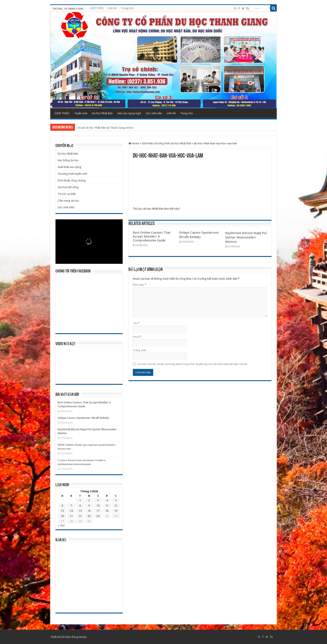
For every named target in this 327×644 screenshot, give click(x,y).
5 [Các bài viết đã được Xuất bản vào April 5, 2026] (116, 500)
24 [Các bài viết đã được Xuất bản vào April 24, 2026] (98, 516)
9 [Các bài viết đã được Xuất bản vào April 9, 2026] (89, 506)
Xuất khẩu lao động (69, 167)
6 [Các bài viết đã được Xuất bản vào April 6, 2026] (62, 506)
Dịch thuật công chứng (72, 180)
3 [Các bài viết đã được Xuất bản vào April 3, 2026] (98, 500)
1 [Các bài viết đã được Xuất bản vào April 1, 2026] (80, 500)
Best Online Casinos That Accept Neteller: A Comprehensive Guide (152, 236)
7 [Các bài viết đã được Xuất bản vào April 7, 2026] (71, 506)
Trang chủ (127, 8)
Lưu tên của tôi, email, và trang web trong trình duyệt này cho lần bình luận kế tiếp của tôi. (192, 364)
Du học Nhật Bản (102, 113)
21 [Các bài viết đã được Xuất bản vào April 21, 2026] (71, 516)
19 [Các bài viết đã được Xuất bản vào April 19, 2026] (116, 511)
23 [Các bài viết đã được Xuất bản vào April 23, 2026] (89, 516)
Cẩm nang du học (68, 201)
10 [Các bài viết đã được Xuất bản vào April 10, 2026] (98, 506)
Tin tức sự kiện (67, 194)
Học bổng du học (68, 160)
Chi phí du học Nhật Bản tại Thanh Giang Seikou (105, 128)
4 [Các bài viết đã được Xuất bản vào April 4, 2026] (107, 500)
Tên (136, 323)
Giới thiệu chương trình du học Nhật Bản (166, 143)
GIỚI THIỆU (97, 8)
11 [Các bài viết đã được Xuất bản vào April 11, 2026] (107, 506)
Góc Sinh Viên (66, 207)
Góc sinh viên (154, 113)
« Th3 (61, 526)
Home (134, 143)
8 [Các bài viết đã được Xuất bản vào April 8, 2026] (80, 506)
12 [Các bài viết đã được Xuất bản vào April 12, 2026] (116, 506)
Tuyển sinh (81, 113)
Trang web (140, 350)
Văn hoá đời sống (68, 187)
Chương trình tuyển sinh (72, 174)
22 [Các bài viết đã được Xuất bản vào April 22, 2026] (80, 516)
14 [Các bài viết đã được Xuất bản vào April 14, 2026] (71, 511)
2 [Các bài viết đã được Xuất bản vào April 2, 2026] (89, 500)
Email (137, 337)
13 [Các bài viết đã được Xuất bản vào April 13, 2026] (62, 511)
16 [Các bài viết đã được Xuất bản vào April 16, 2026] (89, 511)
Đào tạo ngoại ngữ (129, 113)
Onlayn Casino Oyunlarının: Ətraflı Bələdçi (83, 418)
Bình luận (140, 285)
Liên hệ (112, 8)
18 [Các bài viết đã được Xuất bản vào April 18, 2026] (107, 511)
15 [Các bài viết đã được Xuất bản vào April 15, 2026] (80, 511)
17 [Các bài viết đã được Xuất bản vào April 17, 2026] (98, 511)
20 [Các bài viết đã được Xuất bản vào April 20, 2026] (62, 516)
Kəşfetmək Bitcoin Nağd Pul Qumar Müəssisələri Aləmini (246, 237)
